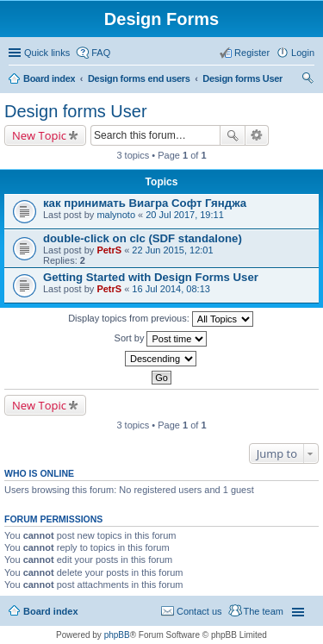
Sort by (161, 339)
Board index (49, 78)
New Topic (39, 135)
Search (233, 135)
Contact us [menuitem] (199, 611)
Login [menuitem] (303, 53)
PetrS (109, 250)
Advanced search (257, 135)
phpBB (117, 635)
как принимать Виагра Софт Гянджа (145, 203)
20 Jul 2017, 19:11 (185, 215)
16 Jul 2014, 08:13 (171, 289)
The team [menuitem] (264, 611)
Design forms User (242, 78)
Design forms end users (139, 78)
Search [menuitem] (307, 80)
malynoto (116, 215)
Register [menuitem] (252, 53)
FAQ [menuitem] (101, 53)
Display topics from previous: (161, 319)
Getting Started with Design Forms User (151, 277)
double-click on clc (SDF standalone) (143, 238)
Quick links (47, 53)
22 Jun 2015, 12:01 (172, 250)
